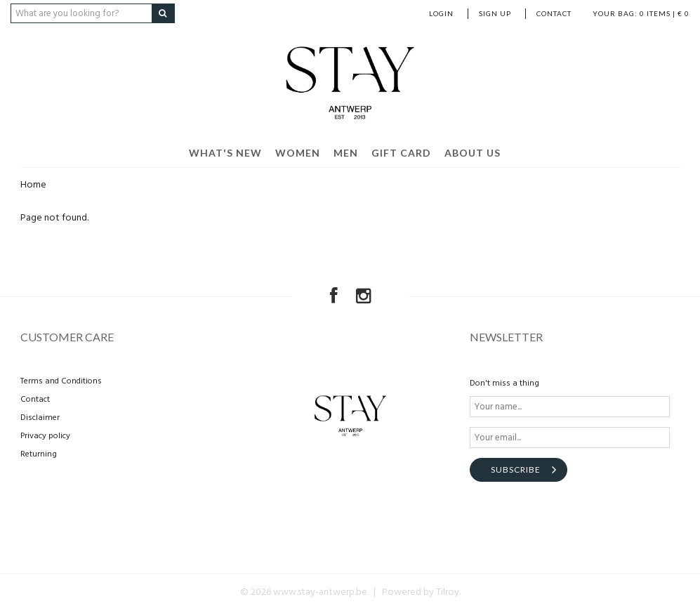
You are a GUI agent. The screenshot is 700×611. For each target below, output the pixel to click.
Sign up (495, 13)
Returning (39, 454)
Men (346, 153)
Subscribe (516, 469)
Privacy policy (45, 436)
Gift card (401, 153)
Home (33, 185)
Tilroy (448, 592)
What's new (225, 153)
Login (441, 13)
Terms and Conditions (61, 381)
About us (473, 153)
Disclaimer (40, 418)
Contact (554, 13)
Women (298, 153)
